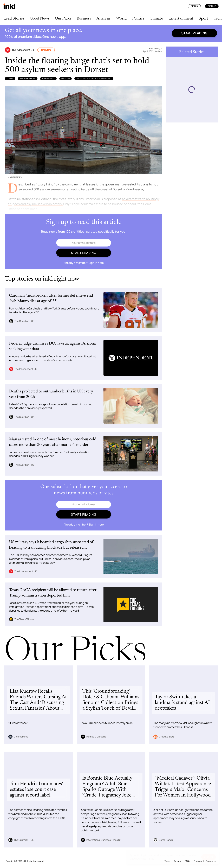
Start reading (194, 33)
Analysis (104, 18)
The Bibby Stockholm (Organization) (94, 79)
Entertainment (181, 18)
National (46, 50)
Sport (203, 18)
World (121, 18)
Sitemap (198, 861)
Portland (66, 79)
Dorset (10, 79)
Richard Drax (48, 79)
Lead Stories (14, 18)
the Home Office (28, 79)
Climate (156, 18)
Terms (167, 861)
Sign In (194, 6)
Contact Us (211, 861)
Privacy (178, 861)
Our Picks (63, 18)
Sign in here (96, 263)
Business (84, 18)
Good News (40, 18)
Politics (138, 18)
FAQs (187, 861)
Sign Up (212, 6)
